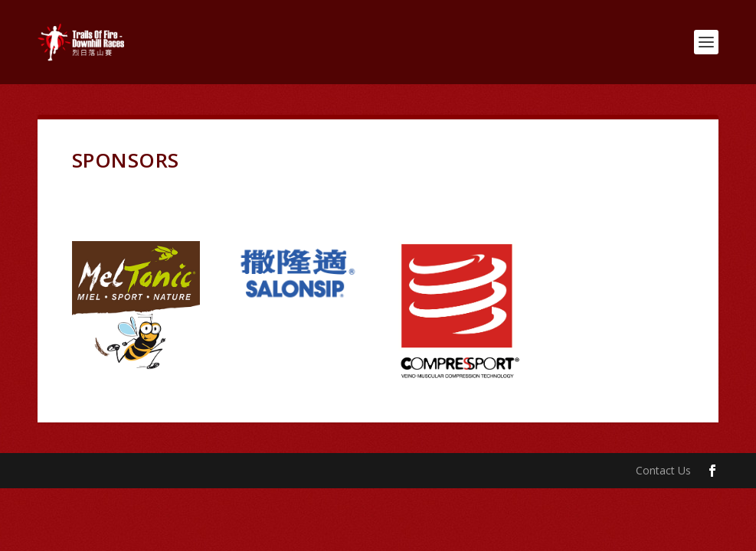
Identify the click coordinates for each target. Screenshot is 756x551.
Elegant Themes (143, 471)
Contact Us (663, 470)
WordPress (287, 471)
